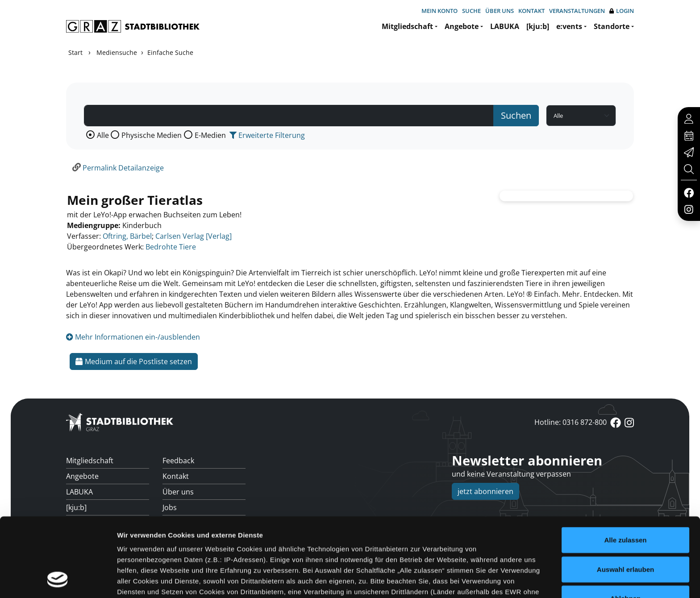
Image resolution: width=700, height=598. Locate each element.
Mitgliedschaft (407, 26)
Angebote (462, 26)
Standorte (612, 26)
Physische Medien (152, 135)
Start (75, 52)
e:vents (569, 26)
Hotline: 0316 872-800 (571, 422)
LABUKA (505, 26)
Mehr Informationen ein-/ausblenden (133, 337)
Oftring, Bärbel (127, 236)
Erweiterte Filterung (267, 135)
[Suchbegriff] (289, 116)
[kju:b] (538, 26)
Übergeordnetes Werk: (105, 247)
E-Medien (210, 135)
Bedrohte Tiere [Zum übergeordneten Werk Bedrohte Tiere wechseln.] (171, 247)
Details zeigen (475, 580)
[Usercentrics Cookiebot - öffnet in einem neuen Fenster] (58, 581)
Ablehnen (625, 527)
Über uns (500, 11)
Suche (471, 11)
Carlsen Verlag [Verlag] (194, 236)
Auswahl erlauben (625, 498)
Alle (103, 135)
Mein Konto (440, 11)
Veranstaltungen (577, 11)
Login (622, 11)
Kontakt (531, 11)
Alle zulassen (625, 469)
